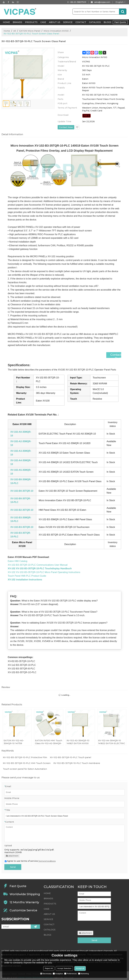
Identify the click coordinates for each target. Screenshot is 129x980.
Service (68, 22)
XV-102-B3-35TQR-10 (22, 527)
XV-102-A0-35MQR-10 (21, 434)
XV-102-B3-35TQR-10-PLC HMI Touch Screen (27, 763)
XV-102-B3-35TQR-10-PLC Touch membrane (77, 763)
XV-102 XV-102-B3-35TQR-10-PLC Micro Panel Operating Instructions (44, 572)
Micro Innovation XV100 (56, 31)
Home (7, 31)
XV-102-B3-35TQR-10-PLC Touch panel (71, 757)
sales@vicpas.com (102, 2)
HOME (6, 22)
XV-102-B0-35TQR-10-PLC (21, 500)
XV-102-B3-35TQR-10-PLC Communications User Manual (38, 565)
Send (13, 867)
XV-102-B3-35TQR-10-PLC (21, 535)
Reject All (49, 968)
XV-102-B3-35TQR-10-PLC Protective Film (25, 757)
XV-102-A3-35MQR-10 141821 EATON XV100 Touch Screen (78, 742)
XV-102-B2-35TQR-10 (22, 510)
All (15, 31)
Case (43, 22)
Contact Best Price (115, 358)
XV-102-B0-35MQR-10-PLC (21, 481)
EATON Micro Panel (30, 31)
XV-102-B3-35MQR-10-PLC (21, 519)
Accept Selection (64, 968)
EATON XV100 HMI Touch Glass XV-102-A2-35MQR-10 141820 (49, 742)
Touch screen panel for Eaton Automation (25, 769)
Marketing (83, 974)
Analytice (58, 974)
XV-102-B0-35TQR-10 (22, 491)
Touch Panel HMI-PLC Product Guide (27, 576)
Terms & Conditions (47, 861)
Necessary (46, 974)
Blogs (107, 22)
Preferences (71, 974)
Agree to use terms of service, (30, 861)
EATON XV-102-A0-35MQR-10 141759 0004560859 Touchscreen (14, 742)
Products (31, 22)
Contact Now (66, 127)
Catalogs (95, 22)
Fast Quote (120, 22)
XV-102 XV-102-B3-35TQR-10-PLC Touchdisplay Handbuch (40, 568)
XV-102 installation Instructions (25, 580)
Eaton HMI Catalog (18, 561)
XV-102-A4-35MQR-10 (21, 462)
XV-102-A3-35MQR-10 (21, 453)
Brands (17, 22)
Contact (81, 22)
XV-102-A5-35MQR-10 (21, 472)
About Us (55, 22)
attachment (12, 856)
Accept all (80, 968)
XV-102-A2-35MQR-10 (21, 443)
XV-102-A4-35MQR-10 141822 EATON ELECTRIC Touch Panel (112, 742)
